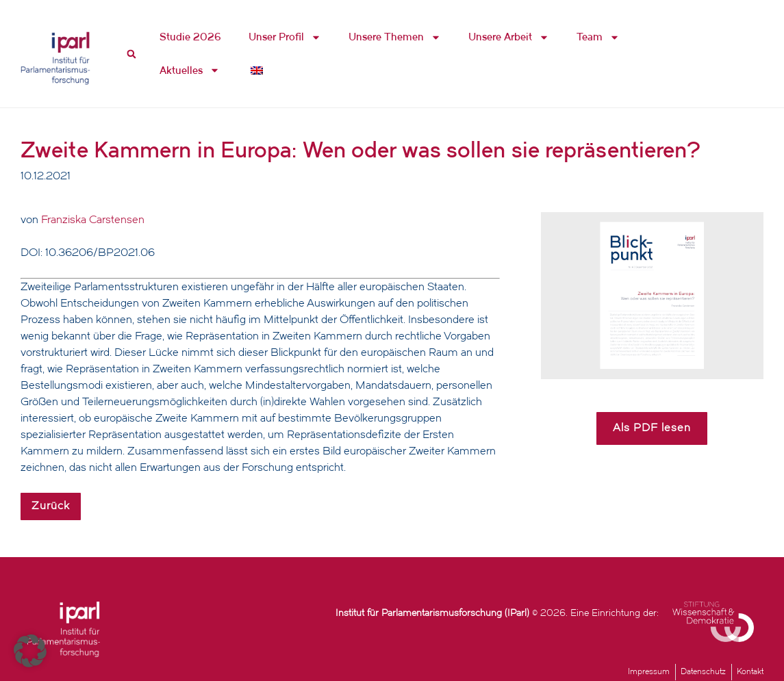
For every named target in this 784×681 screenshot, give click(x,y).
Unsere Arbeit (509, 37)
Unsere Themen (395, 37)
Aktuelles (190, 70)
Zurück (51, 506)
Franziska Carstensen (93, 220)
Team (598, 37)
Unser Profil (285, 37)
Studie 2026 (190, 37)
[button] (30, 651)
